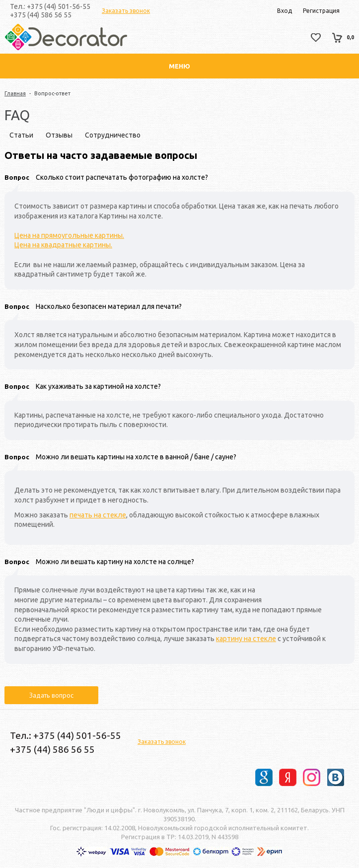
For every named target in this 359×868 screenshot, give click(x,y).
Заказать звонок (126, 11)
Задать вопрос (51, 695)
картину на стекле (246, 639)
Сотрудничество (113, 135)
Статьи (21, 135)
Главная (15, 93)
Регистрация (321, 11)
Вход (285, 11)
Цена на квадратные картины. (63, 245)
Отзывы (59, 135)
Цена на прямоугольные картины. (69, 235)
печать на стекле (98, 515)
